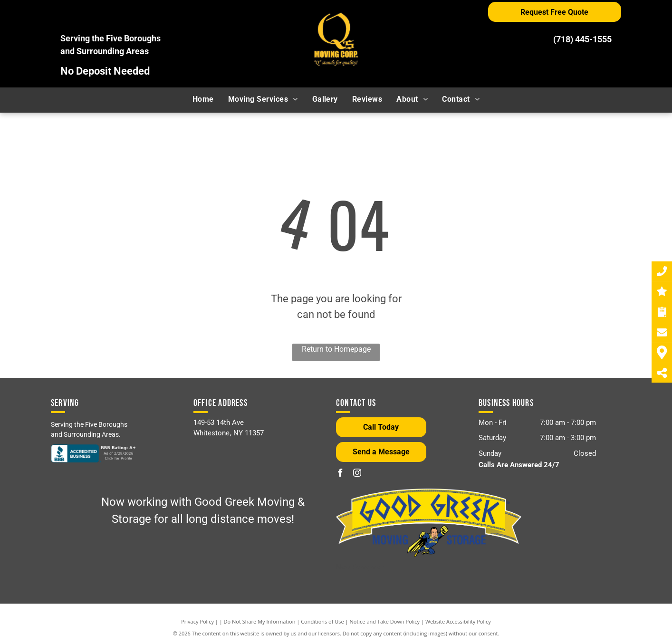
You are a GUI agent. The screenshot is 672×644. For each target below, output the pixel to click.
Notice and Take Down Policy (385, 621)
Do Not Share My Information (260, 621)
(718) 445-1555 (582, 39)
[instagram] (357, 474)
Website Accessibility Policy (458, 621)
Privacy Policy (197, 621)
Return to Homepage (336, 349)
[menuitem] (203, 99)
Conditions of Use (322, 621)
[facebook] (340, 474)
